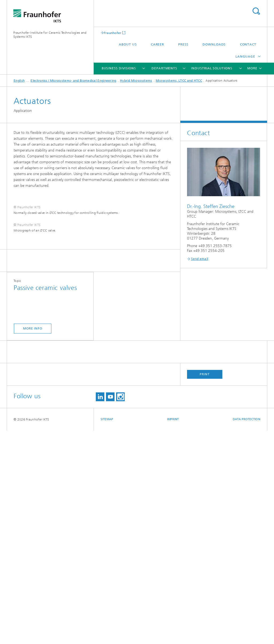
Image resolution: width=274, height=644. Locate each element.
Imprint (173, 633)
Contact (248, 44)
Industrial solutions (212, 68)
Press (183, 44)
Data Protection (247, 633)
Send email (200, 259)
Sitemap (107, 633)
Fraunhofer (113, 33)
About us (128, 44)
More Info (33, 542)
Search (256, 11)
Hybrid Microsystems (136, 81)
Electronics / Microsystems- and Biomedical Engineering (73, 81)
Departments (164, 68)
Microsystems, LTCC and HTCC (179, 81)
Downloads (214, 44)
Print (205, 588)
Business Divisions (119, 68)
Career (157, 44)
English (19, 81)
